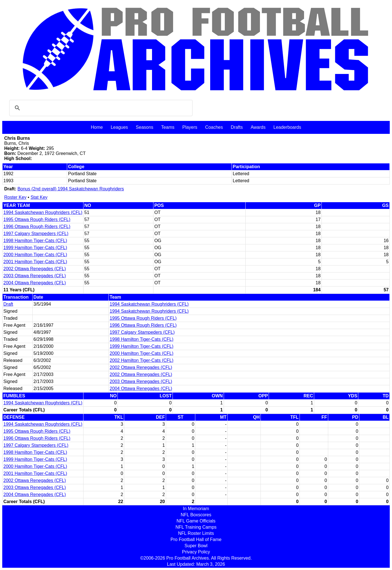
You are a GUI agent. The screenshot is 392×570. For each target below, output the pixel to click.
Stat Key (39, 197)
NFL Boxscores (196, 515)
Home (97, 127)
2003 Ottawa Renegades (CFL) (35, 276)
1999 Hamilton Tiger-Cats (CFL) (35, 248)
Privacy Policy (196, 552)
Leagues (119, 127)
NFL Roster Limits (196, 533)
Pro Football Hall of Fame (196, 539)
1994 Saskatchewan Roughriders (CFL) (43, 212)
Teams (168, 127)
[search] (100, 108)
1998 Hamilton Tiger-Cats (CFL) (35, 241)
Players (190, 127)
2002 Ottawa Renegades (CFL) (35, 269)
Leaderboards (287, 127)
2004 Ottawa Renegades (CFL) (35, 283)
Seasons (144, 127)
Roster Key (15, 197)
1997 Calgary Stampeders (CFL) (36, 234)
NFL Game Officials (196, 521)
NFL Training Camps (196, 527)
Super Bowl (196, 546)
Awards (258, 127)
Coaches (214, 127)
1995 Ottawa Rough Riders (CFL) (37, 219)
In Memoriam (196, 509)
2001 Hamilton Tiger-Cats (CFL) (35, 262)
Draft (8, 304)
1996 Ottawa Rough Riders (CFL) (37, 227)
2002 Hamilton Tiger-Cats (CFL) (141, 360)
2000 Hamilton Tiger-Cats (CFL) (35, 255)
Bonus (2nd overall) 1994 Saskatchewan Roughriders (71, 189)
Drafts (237, 127)
